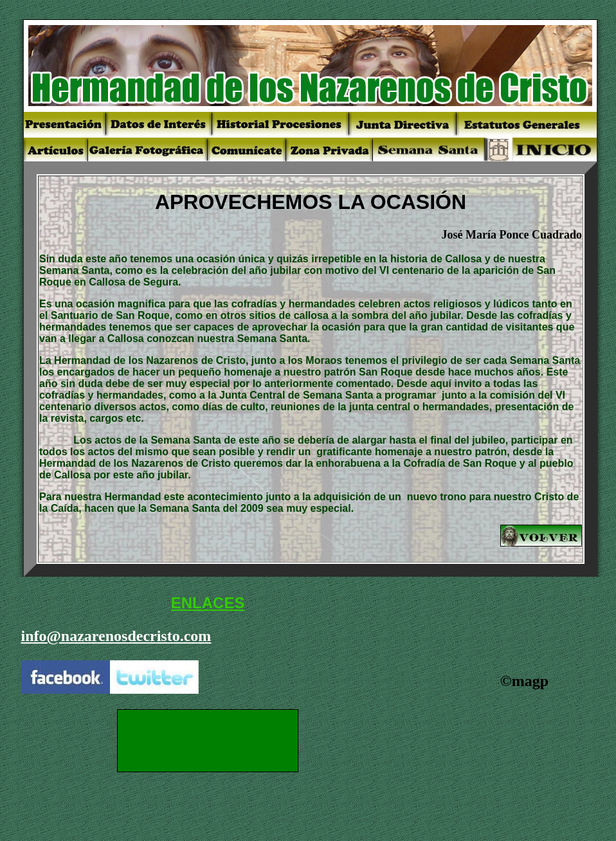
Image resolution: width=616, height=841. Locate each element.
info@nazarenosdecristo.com (116, 636)
